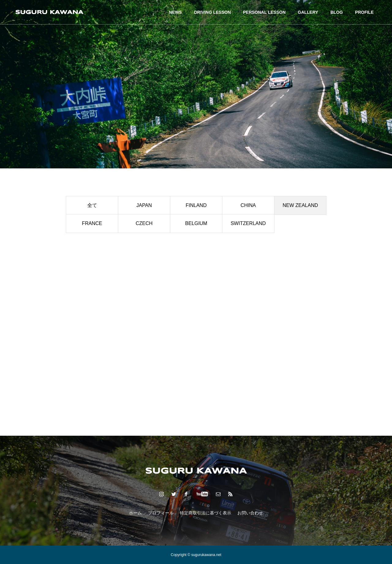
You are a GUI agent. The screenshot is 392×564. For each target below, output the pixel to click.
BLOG (337, 12)
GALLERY (308, 12)
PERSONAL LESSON (264, 12)
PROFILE (364, 12)
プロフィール (161, 513)
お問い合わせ (250, 513)
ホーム (135, 513)
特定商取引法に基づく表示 (205, 513)
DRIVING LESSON (213, 12)
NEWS (175, 12)
